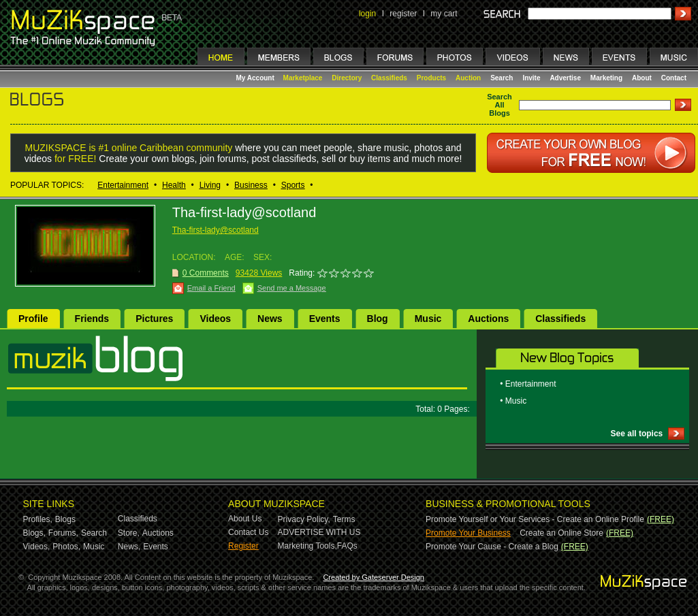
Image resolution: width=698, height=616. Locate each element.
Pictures (154, 319)
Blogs (65, 519)
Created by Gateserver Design (374, 577)
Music (428, 319)
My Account (256, 78)
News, (129, 547)
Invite (531, 78)
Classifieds (389, 78)
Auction (468, 78)
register (403, 14)
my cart (444, 14)
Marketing (606, 78)
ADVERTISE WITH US (319, 532)
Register (243, 546)
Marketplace (303, 78)
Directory (347, 78)
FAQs (347, 546)
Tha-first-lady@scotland (216, 230)
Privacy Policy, (304, 519)
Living (210, 185)
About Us (245, 519)
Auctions (488, 319)
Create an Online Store (561, 533)
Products (431, 78)
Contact (674, 78)
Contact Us (248, 532)
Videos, (37, 547)
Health (174, 185)
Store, (129, 533)
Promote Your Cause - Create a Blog (492, 547)
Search (502, 78)
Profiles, (38, 519)
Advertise (565, 78)
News (270, 319)
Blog (378, 319)
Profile (33, 319)
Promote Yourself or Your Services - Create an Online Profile (535, 519)
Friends (92, 319)
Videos (215, 319)
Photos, (66, 547)
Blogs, (34, 533)
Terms (344, 519)
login (367, 14)
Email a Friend (211, 288)
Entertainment (123, 185)
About (642, 78)
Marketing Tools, (307, 546)
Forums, (63, 533)
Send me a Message (292, 288)
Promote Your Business (468, 533)
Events (325, 319)
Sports (293, 185)
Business (251, 185)
